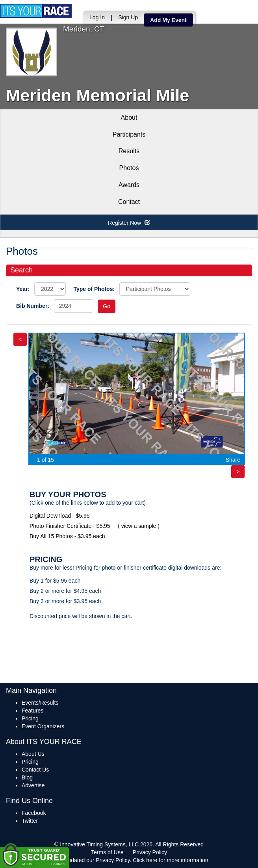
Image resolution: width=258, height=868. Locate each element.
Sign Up (128, 17)
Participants (129, 134)
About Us (33, 754)
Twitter (30, 821)
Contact (129, 202)
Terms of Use (107, 852)
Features (32, 711)
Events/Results (40, 703)
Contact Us (35, 770)
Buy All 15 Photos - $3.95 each (67, 536)
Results (129, 151)
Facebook (34, 813)
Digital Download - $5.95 (60, 516)
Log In (97, 17)
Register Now (129, 223)
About (129, 118)
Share (233, 460)
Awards (129, 185)
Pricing (30, 718)
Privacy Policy (150, 852)
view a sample (139, 526)
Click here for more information (170, 860)
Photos (129, 168)
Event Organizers (43, 726)
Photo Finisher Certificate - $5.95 (70, 526)
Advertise (33, 785)
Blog (27, 777)
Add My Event (168, 20)
